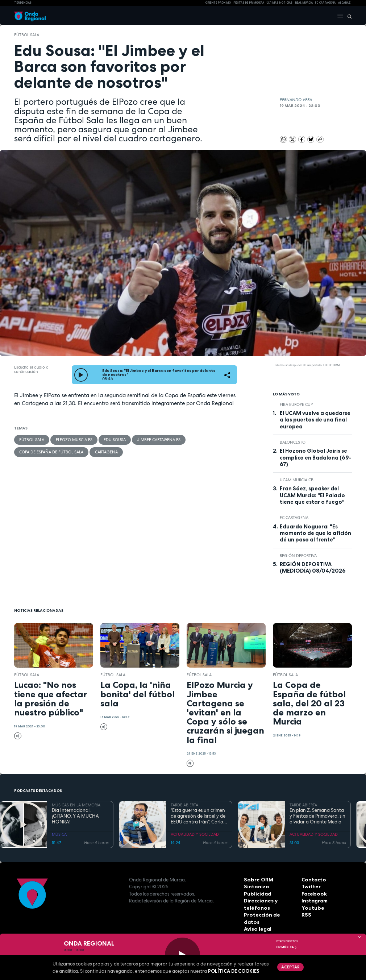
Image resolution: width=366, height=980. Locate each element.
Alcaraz (344, 3)
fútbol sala (27, 35)
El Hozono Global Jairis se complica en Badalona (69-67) (316, 458)
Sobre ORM (257, 880)
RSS (306, 915)
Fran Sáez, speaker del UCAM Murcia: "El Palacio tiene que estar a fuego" (312, 495)
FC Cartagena (294, 518)
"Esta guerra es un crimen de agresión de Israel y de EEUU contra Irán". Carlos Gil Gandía (198, 816)
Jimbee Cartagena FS (158, 440)
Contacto (313, 880)
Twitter (311, 886)
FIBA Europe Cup (296, 404)
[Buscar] (348, 16)
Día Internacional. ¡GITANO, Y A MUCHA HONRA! (75, 816)
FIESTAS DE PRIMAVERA (249, 3)
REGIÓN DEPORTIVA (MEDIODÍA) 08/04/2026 (313, 568)
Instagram (314, 901)
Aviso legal (257, 922)
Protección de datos (269, 915)
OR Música (287, 947)
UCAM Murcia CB (297, 480)
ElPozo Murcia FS (74, 440)
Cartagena (106, 452)
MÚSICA (59, 834)
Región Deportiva (298, 556)
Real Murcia (304, 3)
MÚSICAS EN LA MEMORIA (76, 805)
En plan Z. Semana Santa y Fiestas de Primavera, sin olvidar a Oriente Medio (317, 816)
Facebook (313, 894)
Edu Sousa (114, 440)
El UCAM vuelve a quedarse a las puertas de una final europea (315, 420)
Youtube (312, 908)
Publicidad (257, 894)
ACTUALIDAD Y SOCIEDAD (195, 834)
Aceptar (290, 967)
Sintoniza (255, 886)
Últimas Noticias (279, 3)
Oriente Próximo (218, 3)
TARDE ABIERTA (184, 805)
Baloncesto (293, 442)
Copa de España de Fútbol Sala (51, 452)
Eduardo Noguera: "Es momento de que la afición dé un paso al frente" (315, 533)
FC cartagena (325, 3)
